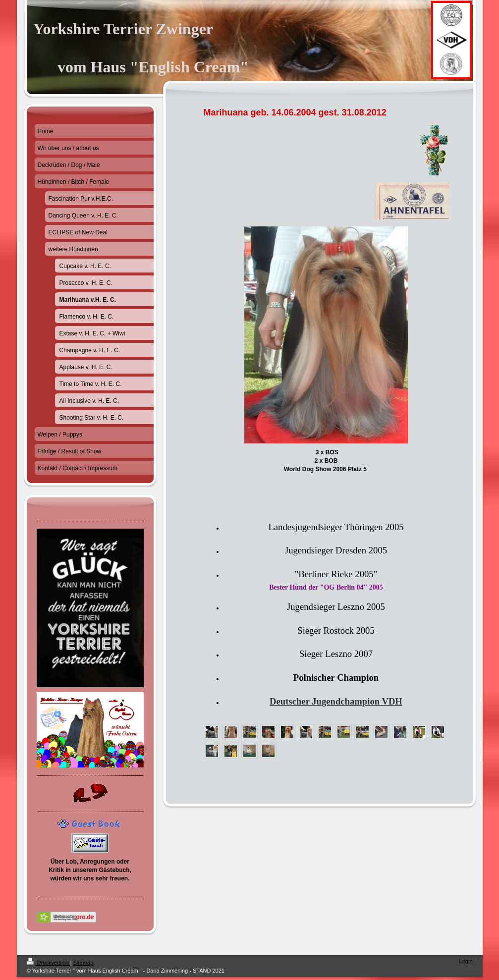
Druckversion (49, 963)
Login (466, 961)
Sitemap (83, 963)
